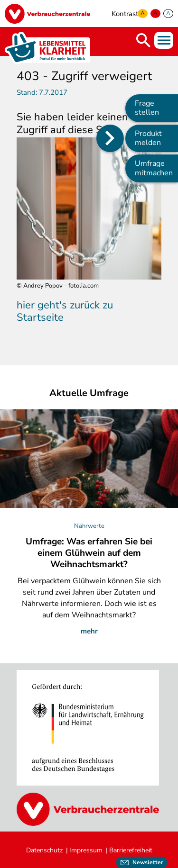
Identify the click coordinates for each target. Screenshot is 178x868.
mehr (89, 631)
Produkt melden (148, 138)
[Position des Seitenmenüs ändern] (110, 138)
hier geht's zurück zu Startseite (65, 311)
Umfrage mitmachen (154, 168)
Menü (164, 40)
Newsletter (148, 862)
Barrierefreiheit (131, 850)
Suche (143, 40)
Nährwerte (89, 526)
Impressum (86, 850)
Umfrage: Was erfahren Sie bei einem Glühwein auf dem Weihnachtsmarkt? (89, 553)
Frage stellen (147, 108)
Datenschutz (44, 850)
